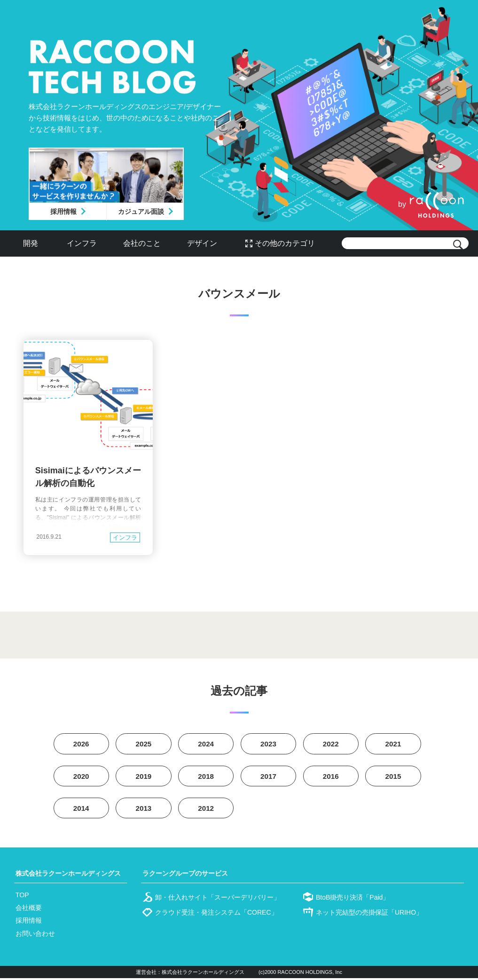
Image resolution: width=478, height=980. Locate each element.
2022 (331, 744)
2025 (144, 744)
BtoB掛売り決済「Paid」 (353, 899)
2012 (206, 810)
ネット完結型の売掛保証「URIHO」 (369, 914)
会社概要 (29, 909)
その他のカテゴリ (285, 243)
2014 (81, 810)
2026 (81, 744)
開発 (31, 243)
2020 (81, 777)
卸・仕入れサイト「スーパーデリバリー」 (218, 899)
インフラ (82, 243)
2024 (206, 744)
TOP (22, 897)
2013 (144, 810)
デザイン (202, 243)
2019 (144, 777)
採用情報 (63, 212)
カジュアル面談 (141, 212)
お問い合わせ (35, 935)
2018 (206, 777)
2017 (268, 777)
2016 (331, 777)
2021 (393, 744)
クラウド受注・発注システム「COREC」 (216, 914)
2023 (268, 744)
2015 (393, 777)
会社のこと (142, 243)
